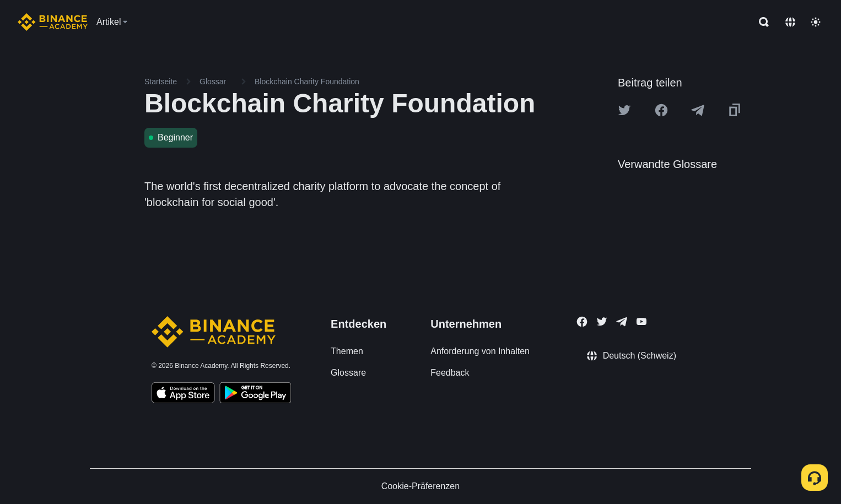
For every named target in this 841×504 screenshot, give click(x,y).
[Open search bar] (761, 22)
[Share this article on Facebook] (661, 110)
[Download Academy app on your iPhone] (183, 394)
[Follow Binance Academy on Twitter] (602, 322)
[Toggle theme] (816, 22)
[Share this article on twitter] (624, 110)
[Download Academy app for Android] (255, 394)
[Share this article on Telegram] (698, 110)
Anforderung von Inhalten (480, 351)
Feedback (450, 373)
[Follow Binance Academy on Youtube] (641, 321)
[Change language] (790, 22)
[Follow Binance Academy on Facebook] (582, 322)
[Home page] (53, 22)
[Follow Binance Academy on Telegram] (622, 322)
